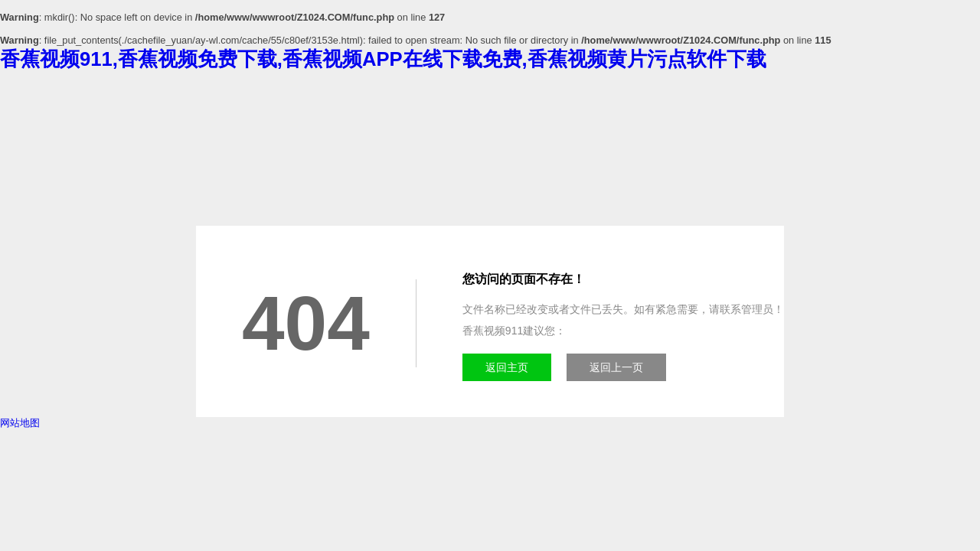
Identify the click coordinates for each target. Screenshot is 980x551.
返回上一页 (616, 367)
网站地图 (20, 423)
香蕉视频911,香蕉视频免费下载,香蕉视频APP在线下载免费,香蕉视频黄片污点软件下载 (383, 59)
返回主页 (507, 367)
